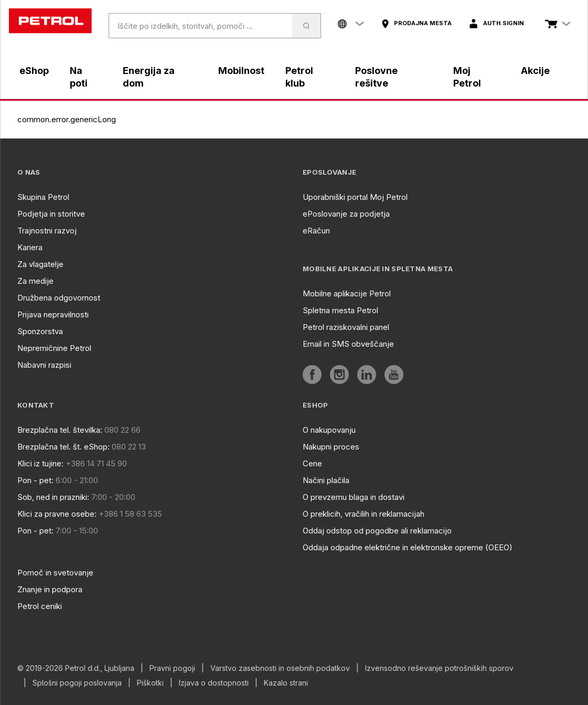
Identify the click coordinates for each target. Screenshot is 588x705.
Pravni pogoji (172, 668)
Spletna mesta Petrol (340, 310)
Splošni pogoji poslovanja (77, 683)
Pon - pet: (35, 480)
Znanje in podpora (50, 589)
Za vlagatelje (40, 264)
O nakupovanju (329, 430)
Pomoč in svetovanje (55, 573)
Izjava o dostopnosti (214, 683)
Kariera (30, 247)
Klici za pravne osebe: (57, 514)
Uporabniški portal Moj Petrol (355, 197)
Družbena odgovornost (59, 298)
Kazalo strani (286, 683)
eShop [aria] (34, 71)
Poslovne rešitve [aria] (376, 77)
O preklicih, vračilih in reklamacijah (364, 514)
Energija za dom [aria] (149, 77)
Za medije (35, 281)
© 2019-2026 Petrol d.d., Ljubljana (76, 668)
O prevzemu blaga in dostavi (354, 497)
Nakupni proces (331, 447)
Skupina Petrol (43, 197)
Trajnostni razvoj (47, 231)
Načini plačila (326, 480)
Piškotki (150, 683)
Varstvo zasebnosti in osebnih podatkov (280, 668)
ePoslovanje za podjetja (346, 214)
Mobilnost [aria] (241, 71)
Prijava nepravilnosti (53, 314)
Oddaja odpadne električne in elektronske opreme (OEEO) (408, 547)
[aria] (416, 24)
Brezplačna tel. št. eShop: (63, 447)
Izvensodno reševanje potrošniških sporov (439, 668)
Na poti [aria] (79, 77)
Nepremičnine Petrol (54, 348)
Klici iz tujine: (40, 463)
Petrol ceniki (40, 606)
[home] (50, 21)
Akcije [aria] (535, 71)
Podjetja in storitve (51, 214)
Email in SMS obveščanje (348, 344)
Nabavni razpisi (44, 365)
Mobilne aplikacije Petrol (347, 293)
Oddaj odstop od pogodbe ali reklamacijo (377, 531)
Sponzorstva (40, 331)
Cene (312, 463)
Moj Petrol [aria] (467, 77)
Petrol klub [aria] (299, 77)
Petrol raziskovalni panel (346, 327)
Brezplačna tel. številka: (60, 430)
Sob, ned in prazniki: (53, 497)
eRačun (316, 231)
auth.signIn (504, 23)
